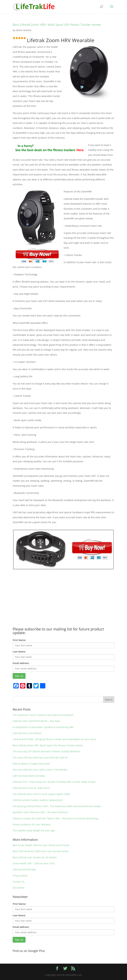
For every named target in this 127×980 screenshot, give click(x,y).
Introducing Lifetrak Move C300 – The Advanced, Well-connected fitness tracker (57, 806)
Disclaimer (19, 888)
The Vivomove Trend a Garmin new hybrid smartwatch (43, 715)
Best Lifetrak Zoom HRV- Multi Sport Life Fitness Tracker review (57, 25)
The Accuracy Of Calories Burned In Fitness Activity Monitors (46, 751)
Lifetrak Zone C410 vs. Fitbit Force (31, 788)
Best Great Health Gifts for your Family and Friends (41, 845)
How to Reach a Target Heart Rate (31, 764)
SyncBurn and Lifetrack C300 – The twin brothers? (40, 812)
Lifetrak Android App (24, 869)
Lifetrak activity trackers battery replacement (38, 800)
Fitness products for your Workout (32, 824)
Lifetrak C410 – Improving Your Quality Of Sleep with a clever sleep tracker (54, 782)
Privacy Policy (20, 876)
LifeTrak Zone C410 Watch (27, 733)
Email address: (21, 663)
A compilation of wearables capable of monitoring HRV (43, 727)
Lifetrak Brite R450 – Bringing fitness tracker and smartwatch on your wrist (54, 739)
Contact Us (19, 882)
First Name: (19, 640)
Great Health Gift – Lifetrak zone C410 (34, 863)
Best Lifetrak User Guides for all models (35, 857)
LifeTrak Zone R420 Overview (29, 776)
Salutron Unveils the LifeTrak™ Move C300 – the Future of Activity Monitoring (55, 818)
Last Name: (19, 652)
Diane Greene (24, 30)
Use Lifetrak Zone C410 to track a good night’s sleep (41, 794)
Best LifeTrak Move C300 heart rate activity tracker (41, 851)
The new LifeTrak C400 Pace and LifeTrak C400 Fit (40, 758)
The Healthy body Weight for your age (34, 830)
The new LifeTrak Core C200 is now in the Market (40, 770)
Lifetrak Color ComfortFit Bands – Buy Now (36, 721)
